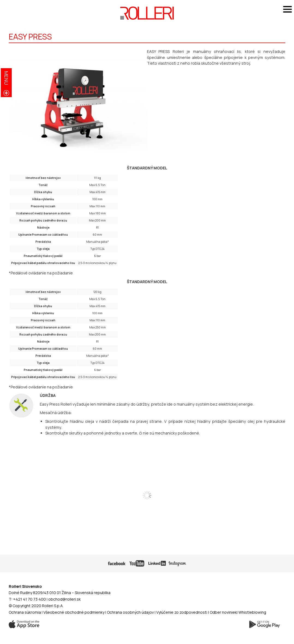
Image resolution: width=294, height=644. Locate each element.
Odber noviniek (223, 612)
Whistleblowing (252, 612)
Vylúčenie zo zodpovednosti (182, 612)
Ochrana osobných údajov (130, 612)
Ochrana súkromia (25, 612)
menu (6, 78)
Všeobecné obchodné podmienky (74, 612)
